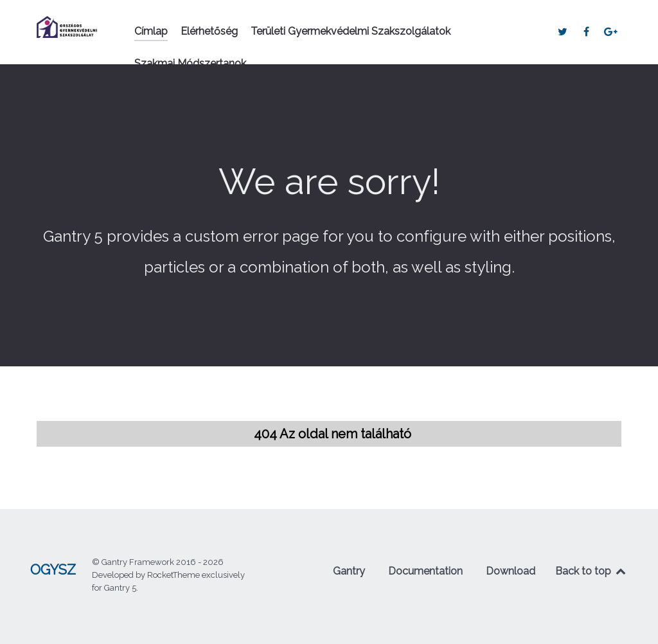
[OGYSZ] (67, 27)
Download (511, 571)
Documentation (425, 571)
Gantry (349, 571)
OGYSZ (53, 570)
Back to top (591, 571)
